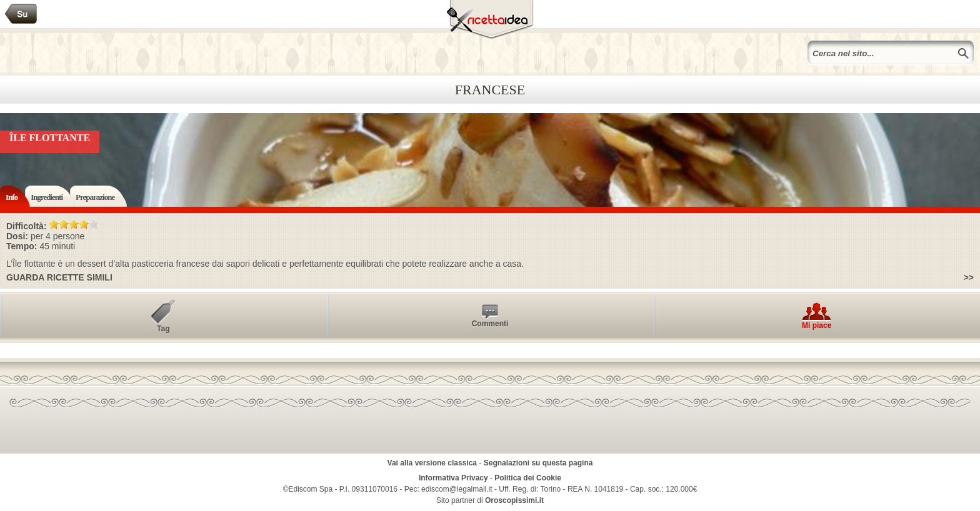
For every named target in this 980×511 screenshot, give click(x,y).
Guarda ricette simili (59, 277)
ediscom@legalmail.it (457, 489)
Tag (163, 329)
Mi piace (817, 325)
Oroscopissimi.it (514, 500)
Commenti (490, 324)
